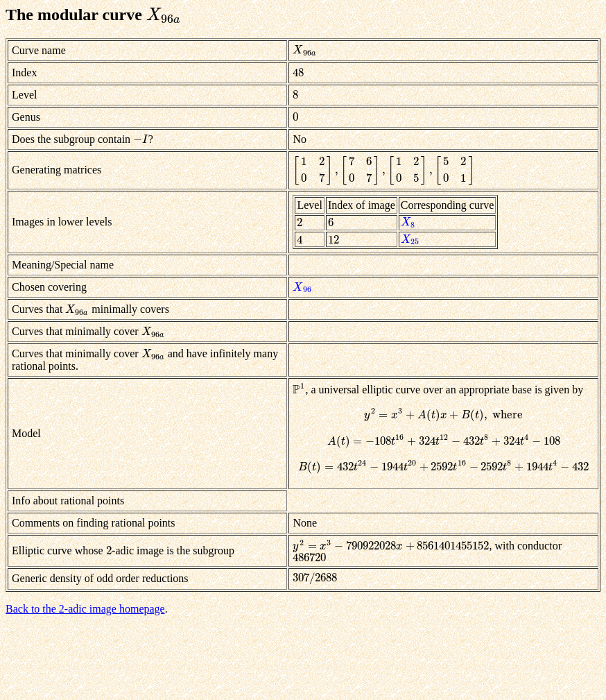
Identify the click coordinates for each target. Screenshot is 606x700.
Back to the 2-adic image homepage (85, 609)
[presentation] (164, 15)
